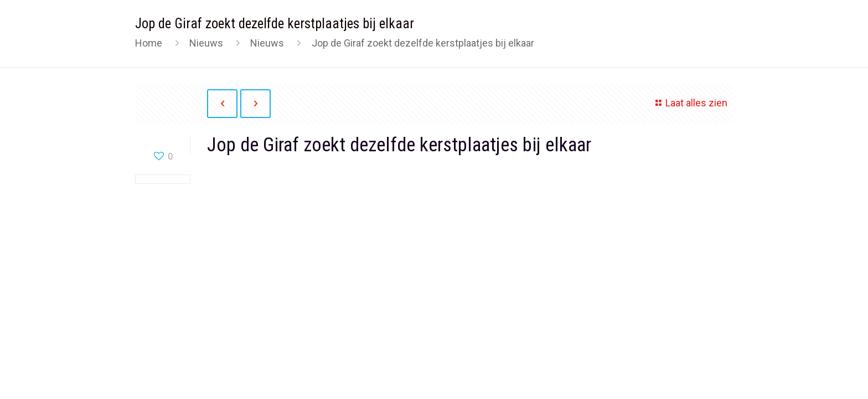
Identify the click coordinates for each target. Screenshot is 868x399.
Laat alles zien (689, 103)
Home (149, 43)
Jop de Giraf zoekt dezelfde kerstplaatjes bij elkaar (423, 43)
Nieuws (206, 43)
